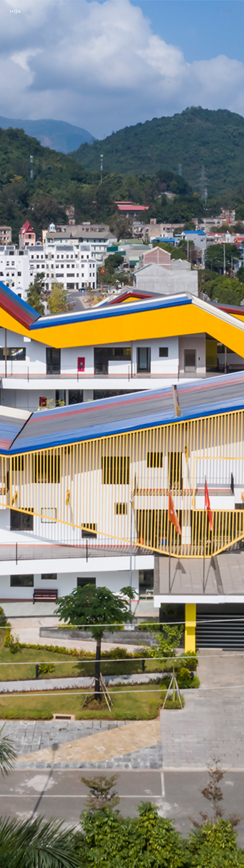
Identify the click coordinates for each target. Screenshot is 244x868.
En (218, 11)
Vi (223, 11)
